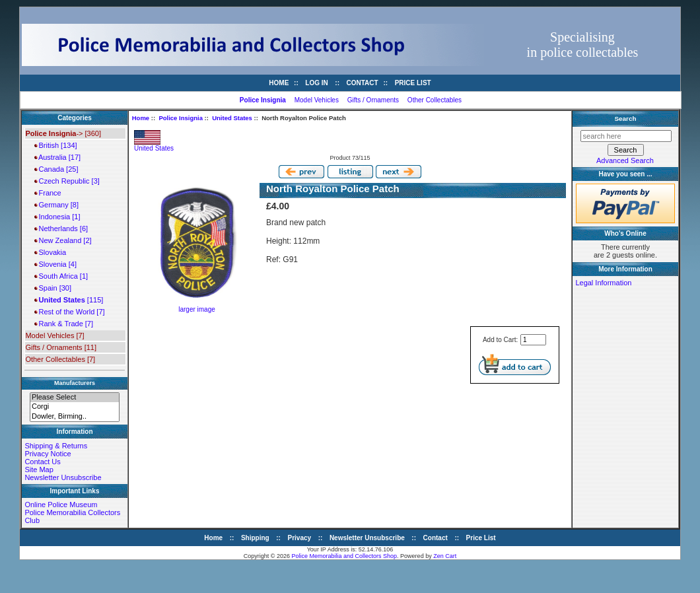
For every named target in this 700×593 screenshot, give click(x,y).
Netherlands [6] (61, 228)
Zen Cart (445, 556)
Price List (413, 83)
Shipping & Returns (56, 446)
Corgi (75, 407)
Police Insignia (181, 118)
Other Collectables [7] (60, 359)
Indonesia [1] (57, 217)
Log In (316, 83)
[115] (69, 300)
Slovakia (50, 252)
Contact (363, 83)
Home (279, 83)
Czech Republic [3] (67, 181)
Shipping (255, 538)
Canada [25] (56, 169)
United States (232, 118)
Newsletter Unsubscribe (63, 477)
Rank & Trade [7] (64, 324)
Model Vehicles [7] (54, 335)
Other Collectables (435, 100)
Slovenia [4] (55, 264)
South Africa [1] (61, 276)
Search (626, 119)
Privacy (300, 538)
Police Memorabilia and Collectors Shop (345, 556)
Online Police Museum (61, 505)
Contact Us (42, 462)
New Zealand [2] (63, 240)
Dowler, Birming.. (75, 417)
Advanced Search (625, 160)
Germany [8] (56, 205)
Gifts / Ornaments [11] (61, 347)
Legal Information (603, 283)
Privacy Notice (48, 454)
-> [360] (63, 133)
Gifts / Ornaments (373, 100)
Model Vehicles (317, 100)
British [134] (55, 145)
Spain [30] (53, 288)
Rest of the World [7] (69, 312)
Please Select (75, 398)
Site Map (39, 470)
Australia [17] (57, 157)
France (48, 193)
